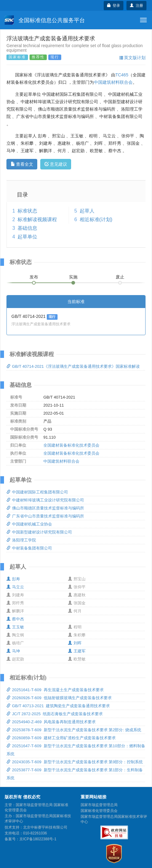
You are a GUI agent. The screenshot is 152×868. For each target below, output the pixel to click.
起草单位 (27, 237)
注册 (136, 6)
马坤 (13, 651)
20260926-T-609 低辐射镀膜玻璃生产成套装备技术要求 (59, 698)
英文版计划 (132, 58)
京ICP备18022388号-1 (38, 839)
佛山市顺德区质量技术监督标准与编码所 (45, 508)
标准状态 (27, 211)
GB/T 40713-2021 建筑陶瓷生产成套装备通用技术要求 (58, 706)
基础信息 (27, 228)
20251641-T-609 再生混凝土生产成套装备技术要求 (55, 690)
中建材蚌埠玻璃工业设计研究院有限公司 (45, 500)
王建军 (77, 651)
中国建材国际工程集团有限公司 (37, 492)
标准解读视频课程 (37, 219)
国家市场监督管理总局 (99, 805)
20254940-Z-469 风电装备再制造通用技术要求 (51, 722)
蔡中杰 (15, 619)
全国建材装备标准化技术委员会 (71, 445)
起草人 (87, 211)
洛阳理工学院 (21, 540)
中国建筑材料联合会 (113, 82)
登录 (114, 6)
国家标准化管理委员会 (99, 811)
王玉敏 (15, 627)
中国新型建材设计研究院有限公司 (39, 532)
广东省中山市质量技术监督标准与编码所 (45, 516)
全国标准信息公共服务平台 (45, 20)
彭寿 (13, 579)
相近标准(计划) (96, 219)
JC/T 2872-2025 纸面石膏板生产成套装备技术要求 (55, 714)
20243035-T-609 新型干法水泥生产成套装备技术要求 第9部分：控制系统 (75, 762)
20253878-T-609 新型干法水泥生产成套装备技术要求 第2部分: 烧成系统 (74, 730)
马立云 (15, 587)
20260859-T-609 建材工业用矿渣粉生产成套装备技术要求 (61, 738)
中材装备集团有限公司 (29, 548)
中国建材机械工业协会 (29, 524)
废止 (120, 277)
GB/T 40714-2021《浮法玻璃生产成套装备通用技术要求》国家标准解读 (73, 366)
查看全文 (22, 164)
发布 (34, 277)
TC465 (122, 75)
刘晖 (75, 643)
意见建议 (56, 164)
